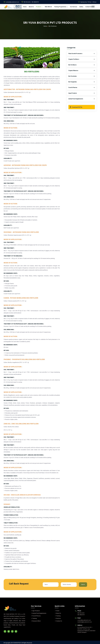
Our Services (74, 7)
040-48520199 (35, 2)
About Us (31, 7)
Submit (83, 584)
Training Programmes (61, 7)
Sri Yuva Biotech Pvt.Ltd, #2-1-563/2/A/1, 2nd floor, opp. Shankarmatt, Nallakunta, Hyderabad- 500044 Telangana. (87, 630)
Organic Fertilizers (82, 59)
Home (25, 7)
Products (39, 7)
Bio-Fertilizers (82, 65)
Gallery (81, 7)
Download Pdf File (76, 107)
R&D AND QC (48, 7)
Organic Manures (82, 71)
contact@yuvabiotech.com (13, 2)
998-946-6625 (81, 613)
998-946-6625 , (27, 2)
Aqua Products (82, 93)
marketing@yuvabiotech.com (85, 622)
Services (58, 618)
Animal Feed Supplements (82, 99)
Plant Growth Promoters (82, 54)
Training (35, 618)
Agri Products (36, 611)
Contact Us (88, 7)
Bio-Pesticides (82, 76)
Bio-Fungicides (82, 82)
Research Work (36, 621)
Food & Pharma (82, 88)
